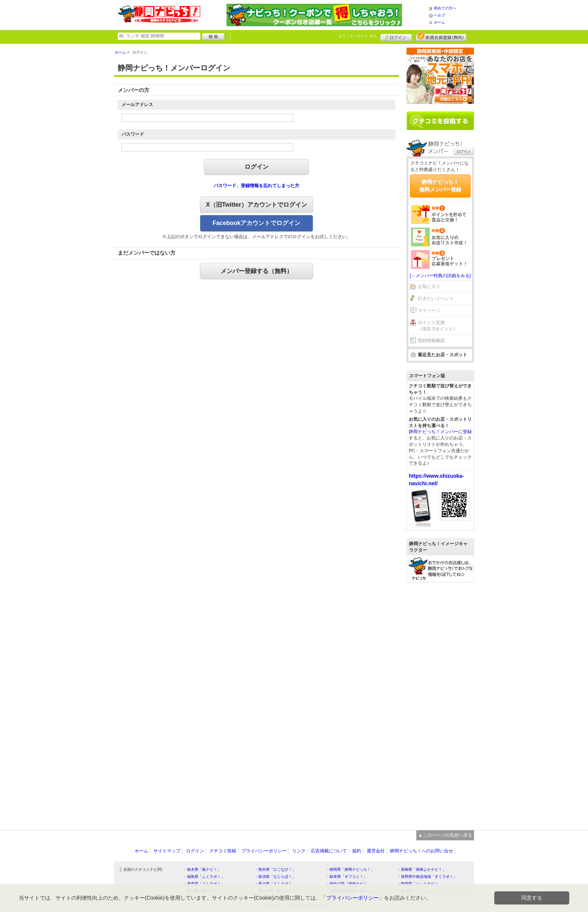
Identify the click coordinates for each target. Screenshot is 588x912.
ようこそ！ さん (358, 36)
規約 (357, 851)
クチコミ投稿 (223, 851)
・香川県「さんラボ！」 (275, 884)
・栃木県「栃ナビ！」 (202, 869)
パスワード (133, 134)
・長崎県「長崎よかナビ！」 (421, 869)
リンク (299, 851)
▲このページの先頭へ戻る (445, 835)
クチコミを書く (440, 121)
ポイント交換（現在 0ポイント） (438, 326)
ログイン (396, 36)
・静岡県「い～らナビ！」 (420, 884)
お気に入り (429, 286)
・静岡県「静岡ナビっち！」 (350, 869)
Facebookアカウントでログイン (257, 223)
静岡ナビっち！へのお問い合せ (421, 851)
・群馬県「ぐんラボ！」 (204, 884)
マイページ (429, 310)
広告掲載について (329, 851)
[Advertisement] (440, 702)
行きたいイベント (436, 298)
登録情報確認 (431, 340)
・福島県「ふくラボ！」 (204, 877)
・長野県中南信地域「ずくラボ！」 (427, 877)
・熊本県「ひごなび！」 (275, 869)
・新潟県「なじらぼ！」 (275, 877)
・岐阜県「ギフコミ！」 (346, 877)
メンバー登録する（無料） (256, 271)
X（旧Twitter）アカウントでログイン (256, 205)
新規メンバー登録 (441, 36)
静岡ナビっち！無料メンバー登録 (440, 186)
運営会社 (376, 851)
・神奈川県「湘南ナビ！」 (348, 884)
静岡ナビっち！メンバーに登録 (440, 432)
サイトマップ (167, 851)
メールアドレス (137, 105)
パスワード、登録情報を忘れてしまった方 (256, 186)
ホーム (439, 22)
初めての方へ (445, 8)
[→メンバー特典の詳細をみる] (440, 276)
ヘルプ (439, 15)
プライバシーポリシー (264, 851)
